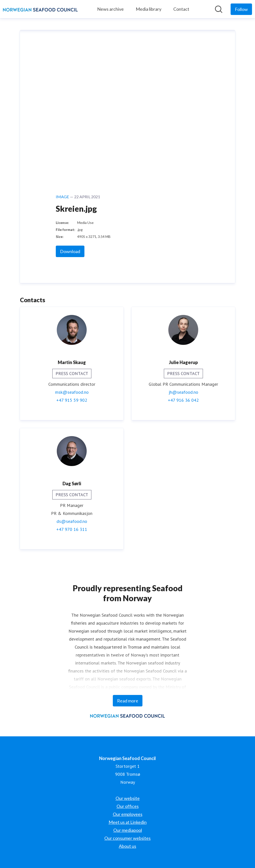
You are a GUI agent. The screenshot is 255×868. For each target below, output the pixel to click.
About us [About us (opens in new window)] (127, 846)
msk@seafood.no (72, 392)
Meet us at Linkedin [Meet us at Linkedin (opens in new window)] (128, 822)
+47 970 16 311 (72, 529)
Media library (149, 9)
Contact (181, 9)
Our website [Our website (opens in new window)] (128, 798)
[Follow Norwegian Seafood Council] (241, 9)
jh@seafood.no (183, 392)
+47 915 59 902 (72, 400)
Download (70, 251)
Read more (128, 701)
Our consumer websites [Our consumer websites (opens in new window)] (127, 838)
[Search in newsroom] (219, 9)
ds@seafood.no (72, 521)
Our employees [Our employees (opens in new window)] (128, 814)
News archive (110, 9)
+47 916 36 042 (183, 400)
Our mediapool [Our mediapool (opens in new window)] (128, 830)
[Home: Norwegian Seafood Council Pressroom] (40, 9)
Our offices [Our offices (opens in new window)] (128, 806)
